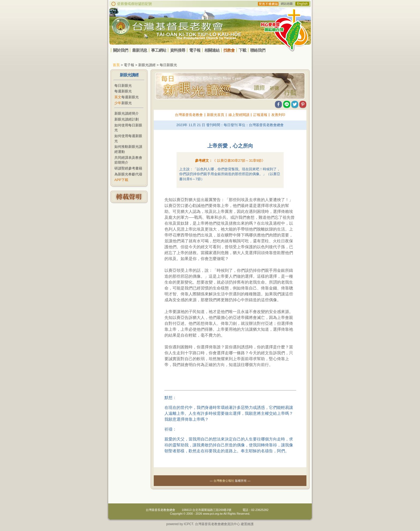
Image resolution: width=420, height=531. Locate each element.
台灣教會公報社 (224, 481)
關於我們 (121, 50)
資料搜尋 (178, 50)
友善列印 (278, 115)
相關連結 (212, 50)
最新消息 (140, 50)
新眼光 (123, 103)
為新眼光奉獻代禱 (128, 174)
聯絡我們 (258, 50)
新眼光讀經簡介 (127, 113)
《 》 (239, 161)
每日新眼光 (123, 86)
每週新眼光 (123, 91)
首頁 (116, 65)
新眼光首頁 (215, 115)
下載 (242, 50)
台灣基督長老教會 (189, 115)
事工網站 (159, 50)
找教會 (229, 50)
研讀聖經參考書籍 (128, 168)
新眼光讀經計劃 (127, 119)
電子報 (195, 50)
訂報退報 (260, 115)
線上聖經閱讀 (239, 115)
